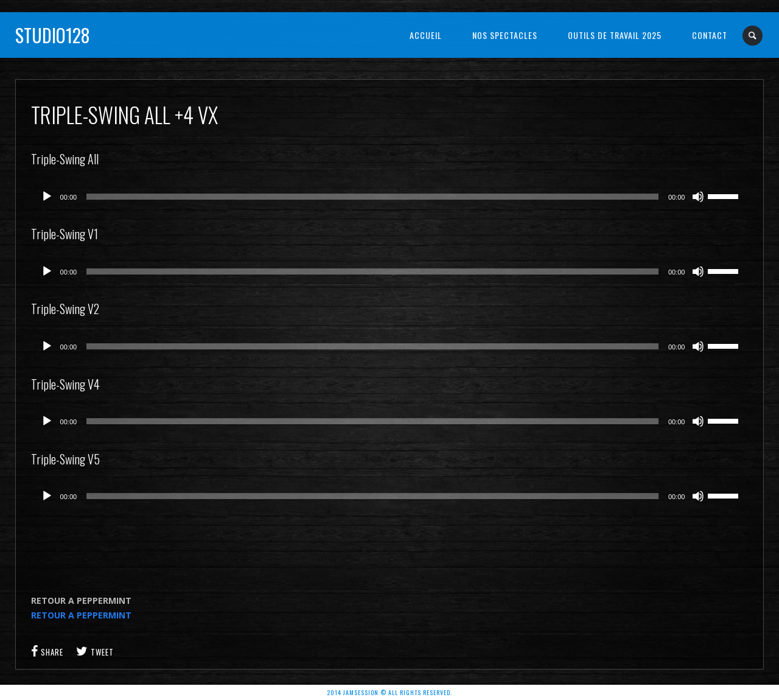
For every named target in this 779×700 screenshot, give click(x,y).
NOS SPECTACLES (505, 35)
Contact (710, 35)
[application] (390, 197)
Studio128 (53, 35)
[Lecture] (47, 197)
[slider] (372, 197)
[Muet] (698, 197)
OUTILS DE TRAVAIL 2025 (615, 35)
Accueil (426, 35)
